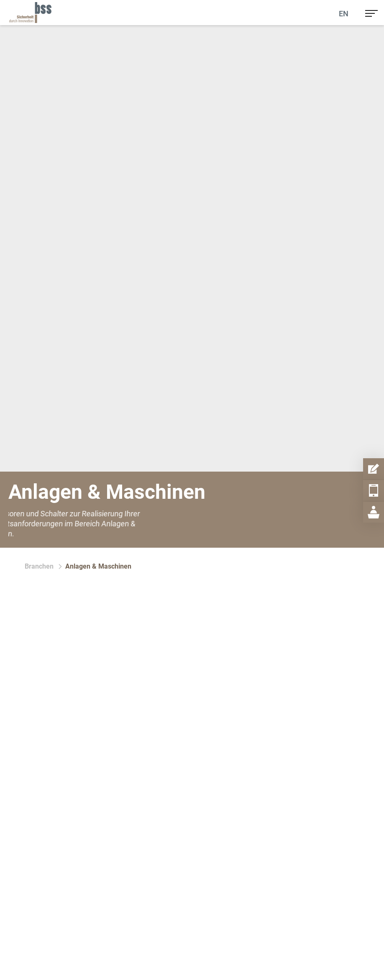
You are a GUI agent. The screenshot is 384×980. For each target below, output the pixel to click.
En (344, 14)
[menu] (371, 13)
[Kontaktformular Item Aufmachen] (374, 469)
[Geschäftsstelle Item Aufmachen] (374, 512)
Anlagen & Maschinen (98, 566)
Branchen (39, 566)
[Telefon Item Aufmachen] (374, 490)
